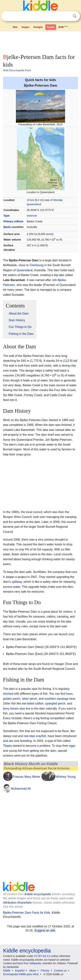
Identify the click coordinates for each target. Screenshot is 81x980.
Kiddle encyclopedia (38, 894)
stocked (8, 694)
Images (25, 27)
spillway (17, 582)
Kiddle (7, 971)
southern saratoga (56, 699)
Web (15, 27)
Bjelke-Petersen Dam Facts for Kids (26, 913)
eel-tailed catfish (33, 703)
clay (73, 366)
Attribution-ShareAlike (17, 903)
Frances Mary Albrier (27, 777)
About (33, 971)
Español (20, 971)
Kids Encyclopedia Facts (17, 70)
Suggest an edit (45, 930)
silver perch (29, 699)
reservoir (32, 216)
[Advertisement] (40, 42)
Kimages (38, 27)
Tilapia (7, 746)
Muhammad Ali (21, 789)
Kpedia (51, 27)
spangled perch (55, 703)
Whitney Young (66, 777)
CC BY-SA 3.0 (42, 956)
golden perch (12, 699)
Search (75, 16)
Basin (7, 227)
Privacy (45, 971)
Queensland (25, 270)
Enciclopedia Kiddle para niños (21, 974)
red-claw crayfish (35, 736)
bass (69, 694)
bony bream (11, 709)
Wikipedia (35, 963)
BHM (63, 27)
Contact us (60, 971)
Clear (67, 16)
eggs (72, 746)
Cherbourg (37, 265)
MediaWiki (13, 967)
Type (7, 216)
